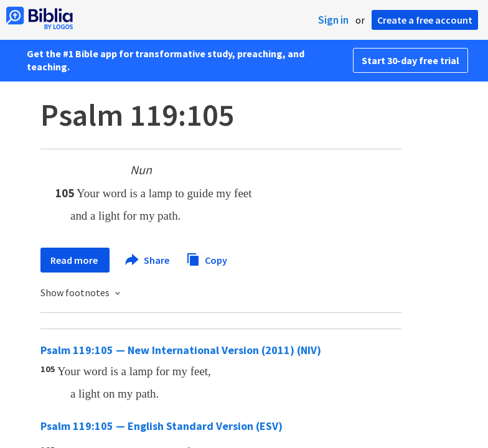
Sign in (333, 20)
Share (148, 260)
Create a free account (425, 20)
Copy (207, 259)
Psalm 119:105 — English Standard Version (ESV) (162, 426)
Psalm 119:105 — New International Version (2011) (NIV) (181, 350)
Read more (75, 260)
